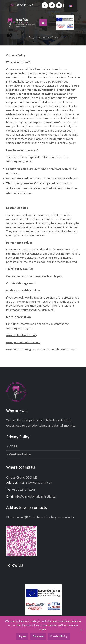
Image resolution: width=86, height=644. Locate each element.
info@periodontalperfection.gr (36, 496)
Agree (22, 636)
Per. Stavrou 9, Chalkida (36, 482)
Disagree (38, 636)
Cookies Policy (20, 454)
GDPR (13, 446)
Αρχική (33, 37)
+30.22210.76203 (22, 5)
